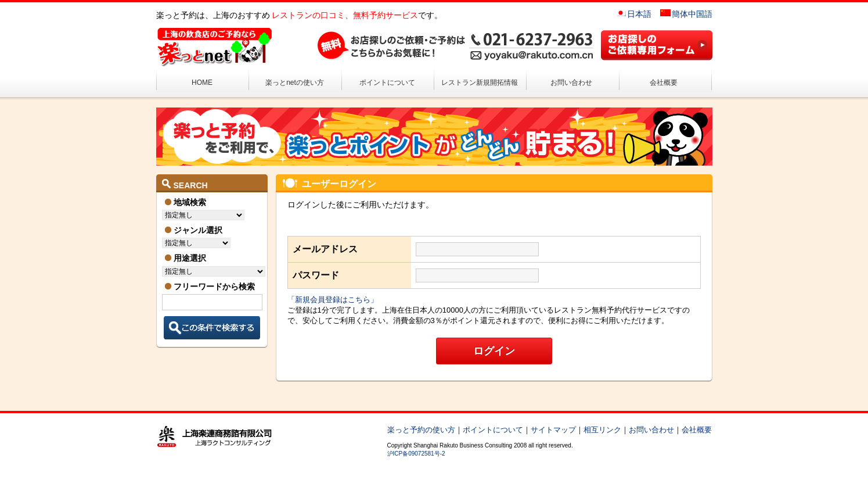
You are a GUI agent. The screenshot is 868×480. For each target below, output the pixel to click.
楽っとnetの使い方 (295, 83)
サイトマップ (553, 430)
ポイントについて (387, 83)
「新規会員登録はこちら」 (333, 300)
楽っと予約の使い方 (421, 430)
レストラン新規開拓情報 (480, 83)
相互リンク (602, 430)
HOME (202, 83)
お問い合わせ (571, 83)
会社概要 (664, 83)
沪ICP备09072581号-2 (416, 454)
